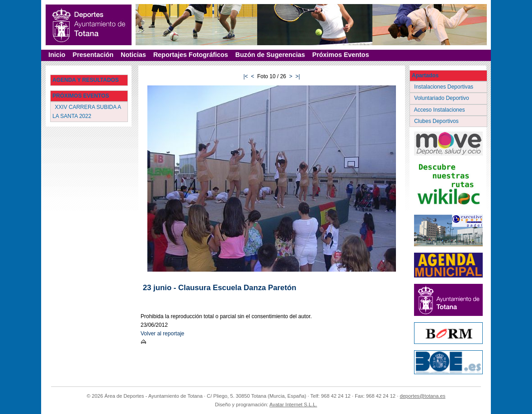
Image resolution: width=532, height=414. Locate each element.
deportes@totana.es (422, 396)
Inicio (57, 55)
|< (245, 76)
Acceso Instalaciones (440, 110)
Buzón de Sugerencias (270, 55)
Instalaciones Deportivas (445, 87)
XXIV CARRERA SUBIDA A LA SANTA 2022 (87, 111)
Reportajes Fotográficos (191, 55)
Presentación (93, 55)
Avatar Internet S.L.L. (293, 405)
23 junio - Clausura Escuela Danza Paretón (219, 288)
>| (297, 76)
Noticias (133, 55)
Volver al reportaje (162, 334)
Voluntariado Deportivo (442, 98)
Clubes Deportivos (437, 121)
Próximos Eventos (341, 55)
